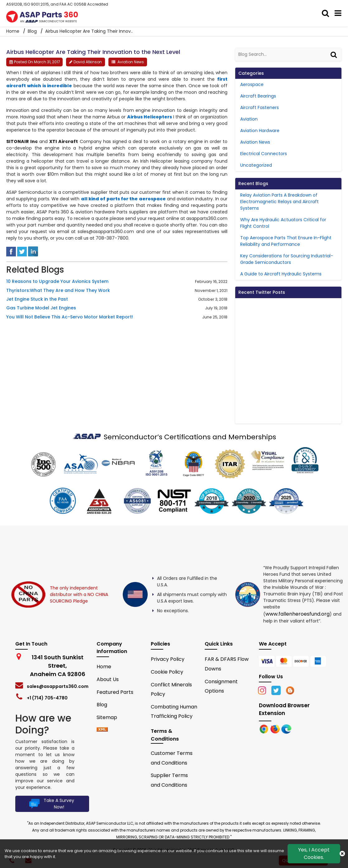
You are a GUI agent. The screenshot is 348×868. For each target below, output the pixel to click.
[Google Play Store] (276, 729)
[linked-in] (33, 251)
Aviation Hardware (260, 131)
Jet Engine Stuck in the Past (37, 299)
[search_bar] (326, 13)
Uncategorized (256, 165)
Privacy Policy (168, 659)
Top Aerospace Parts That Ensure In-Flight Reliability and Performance (286, 241)
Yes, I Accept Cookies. (314, 854)
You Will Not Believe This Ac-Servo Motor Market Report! (70, 317)
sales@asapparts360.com (58, 686)
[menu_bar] (338, 13)
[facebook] (11, 251)
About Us (108, 679)
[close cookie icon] (342, 854)
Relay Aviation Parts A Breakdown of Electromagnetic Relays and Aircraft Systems (279, 202)
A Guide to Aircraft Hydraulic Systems (281, 274)
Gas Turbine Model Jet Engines (41, 308)
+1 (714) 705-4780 (47, 698)
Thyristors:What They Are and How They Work (58, 291)
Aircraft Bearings (258, 96)
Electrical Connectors (264, 154)
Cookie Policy (167, 672)
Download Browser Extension (284, 709)
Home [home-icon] (13, 31)
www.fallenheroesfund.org (298, 614)
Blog (32, 31)
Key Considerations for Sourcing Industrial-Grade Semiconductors (287, 259)
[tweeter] (22, 251)
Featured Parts (115, 692)
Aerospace (252, 84)
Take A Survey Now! (51, 804)
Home (104, 667)
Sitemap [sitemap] (109, 717)
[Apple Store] (265, 729)
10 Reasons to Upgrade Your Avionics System (57, 281)
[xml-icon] (102, 730)
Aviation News (131, 62)
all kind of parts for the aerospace (123, 199)
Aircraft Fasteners (260, 107)
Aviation (249, 119)
